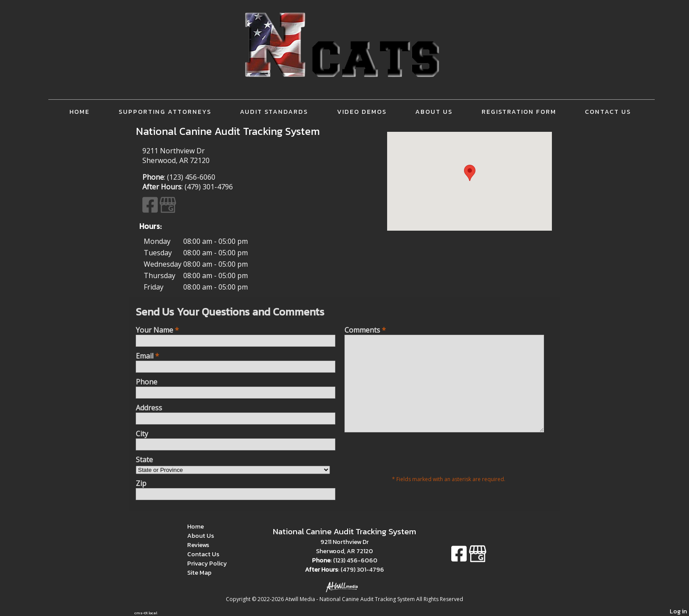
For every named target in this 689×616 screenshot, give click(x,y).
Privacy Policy (214, 563)
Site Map (206, 573)
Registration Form (519, 112)
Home (80, 112)
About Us (434, 112)
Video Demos (362, 112)
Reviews (205, 545)
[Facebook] (151, 209)
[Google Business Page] (168, 209)
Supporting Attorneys (165, 112)
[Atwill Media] (344, 586)
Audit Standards (274, 112)
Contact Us (608, 112)
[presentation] (411, 472)
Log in (678, 611)
